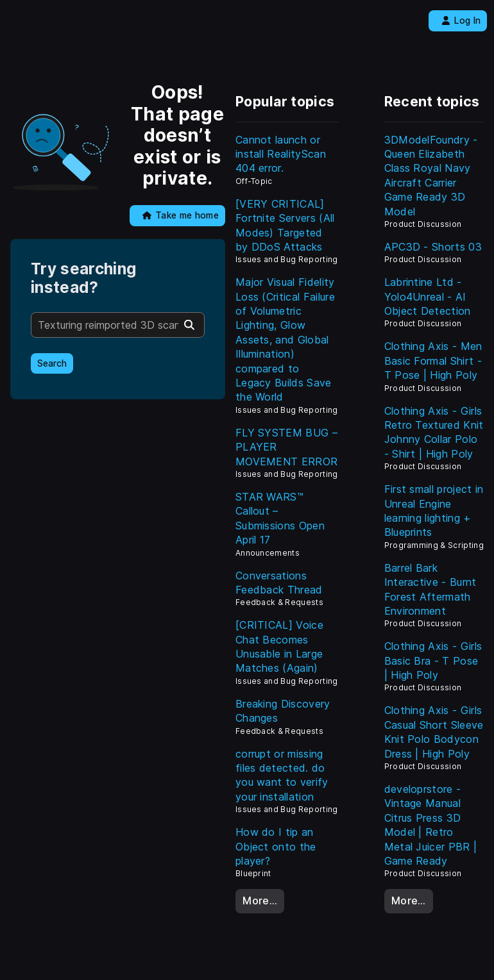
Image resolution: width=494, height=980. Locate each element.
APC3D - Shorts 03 (433, 247)
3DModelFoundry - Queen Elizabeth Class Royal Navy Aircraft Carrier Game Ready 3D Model (431, 176)
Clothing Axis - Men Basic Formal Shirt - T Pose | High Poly (433, 361)
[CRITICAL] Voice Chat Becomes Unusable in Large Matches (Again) (279, 646)
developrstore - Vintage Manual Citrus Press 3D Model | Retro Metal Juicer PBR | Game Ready (431, 825)
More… (260, 901)
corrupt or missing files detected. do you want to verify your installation (282, 775)
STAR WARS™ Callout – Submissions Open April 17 (280, 518)
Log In (461, 21)
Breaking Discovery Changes (283, 711)
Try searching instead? (83, 278)
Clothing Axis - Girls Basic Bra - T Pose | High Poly (433, 660)
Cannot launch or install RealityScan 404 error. (281, 154)
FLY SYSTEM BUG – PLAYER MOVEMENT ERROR (286, 447)
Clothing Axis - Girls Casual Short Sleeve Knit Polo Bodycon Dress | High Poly (434, 732)
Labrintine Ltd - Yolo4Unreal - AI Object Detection (428, 296)
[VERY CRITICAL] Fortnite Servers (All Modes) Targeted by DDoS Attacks (285, 225)
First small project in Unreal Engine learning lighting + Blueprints (434, 511)
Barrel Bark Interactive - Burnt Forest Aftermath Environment (430, 589)
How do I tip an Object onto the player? (276, 846)
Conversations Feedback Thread (279, 583)
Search (52, 363)
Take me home (181, 215)
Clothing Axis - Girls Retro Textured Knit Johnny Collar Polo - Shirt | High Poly (434, 432)
